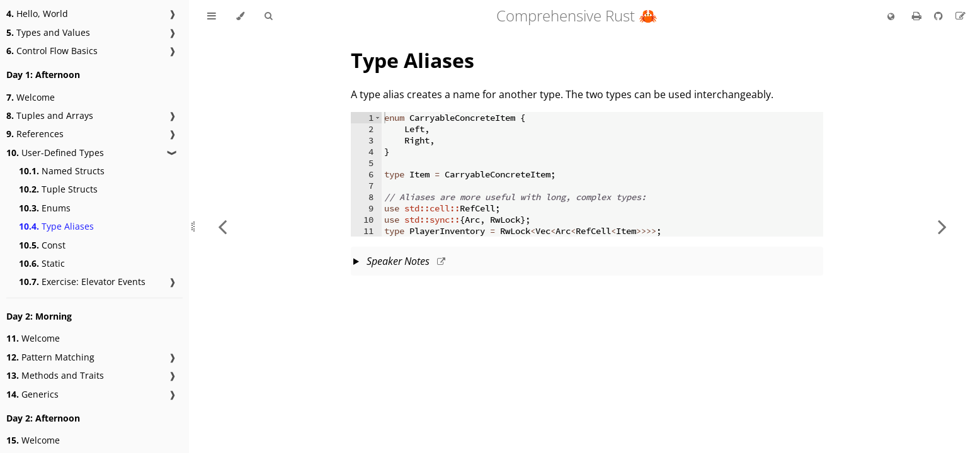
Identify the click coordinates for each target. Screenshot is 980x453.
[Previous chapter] (222, 226)
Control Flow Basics (52, 51)
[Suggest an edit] (960, 16)
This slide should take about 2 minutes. (587, 262)
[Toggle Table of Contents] (212, 16)
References (35, 134)
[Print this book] (918, 16)
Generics (32, 394)
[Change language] (891, 17)
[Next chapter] (942, 226)
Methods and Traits (55, 375)
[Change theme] (240, 16)
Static (42, 263)
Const (42, 245)
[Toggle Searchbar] (268, 16)
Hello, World (37, 14)
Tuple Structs (58, 189)
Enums (45, 208)
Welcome (31, 97)
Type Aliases (56, 226)
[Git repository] (940, 16)
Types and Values (48, 32)
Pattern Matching (50, 357)
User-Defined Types (55, 153)
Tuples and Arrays (50, 115)
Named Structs (62, 171)
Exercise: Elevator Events (82, 282)
